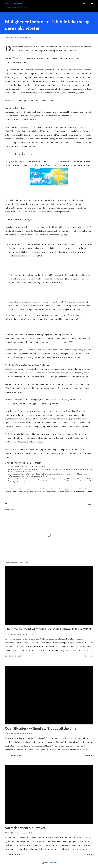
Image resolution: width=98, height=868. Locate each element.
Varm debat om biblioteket (25, 828)
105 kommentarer (16, 755)
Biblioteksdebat (15, 3)
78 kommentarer (16, 656)
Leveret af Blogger (49, 863)
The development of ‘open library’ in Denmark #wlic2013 (48, 629)
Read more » (89, 656)
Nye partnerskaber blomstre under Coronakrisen (38, 155)
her (36, 120)
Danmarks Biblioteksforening (13, 489)
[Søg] (85, 3)
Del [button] (89, 504)
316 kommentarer (16, 855)
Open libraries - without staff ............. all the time (41, 728)
